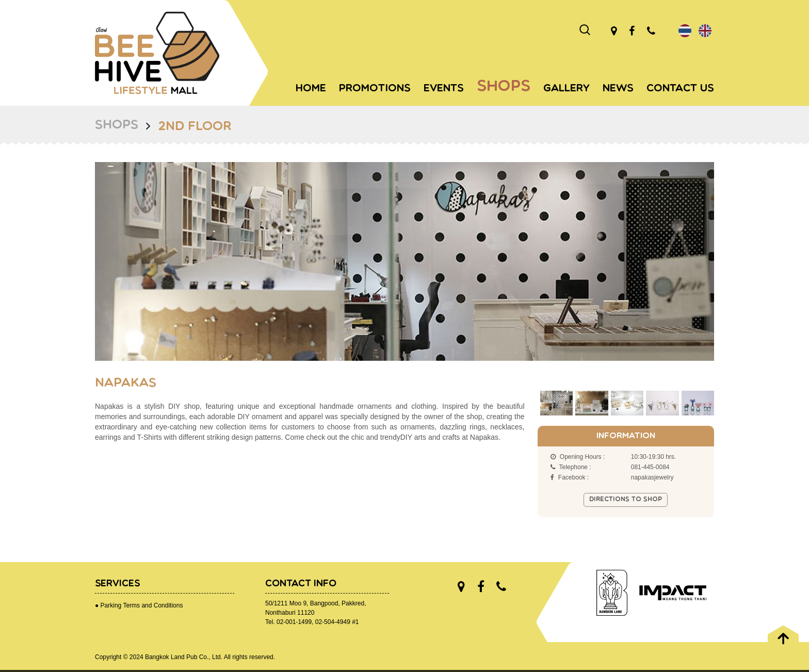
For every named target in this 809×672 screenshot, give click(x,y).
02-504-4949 (333, 622)
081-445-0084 (650, 467)
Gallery (567, 89)
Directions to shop (626, 500)
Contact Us (680, 89)
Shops (504, 87)
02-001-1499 (294, 622)
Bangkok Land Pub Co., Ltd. (184, 657)
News (618, 89)
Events (444, 89)
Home (311, 89)
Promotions (375, 89)
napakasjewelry (652, 477)
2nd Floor (195, 127)
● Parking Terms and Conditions (139, 605)
